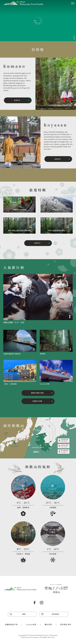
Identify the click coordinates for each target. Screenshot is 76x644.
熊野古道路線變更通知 (57, 230)
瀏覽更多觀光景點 (37, 393)
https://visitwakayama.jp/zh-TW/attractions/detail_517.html (20, 373)
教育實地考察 (66, 624)
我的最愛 (55, 614)
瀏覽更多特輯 (37, 401)
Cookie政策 (31, 624)
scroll (74, 38)
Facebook (35, 603)
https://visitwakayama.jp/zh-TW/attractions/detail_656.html (56, 373)
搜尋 (24, 614)
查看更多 (17, 100)
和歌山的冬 (57, 210)
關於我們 (48, 624)
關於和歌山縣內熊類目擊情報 (19, 230)
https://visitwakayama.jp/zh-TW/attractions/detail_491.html (56, 342)
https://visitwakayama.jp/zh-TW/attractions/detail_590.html (38, 299)
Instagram (42, 603)
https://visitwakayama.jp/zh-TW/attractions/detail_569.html (20, 342)
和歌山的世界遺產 (19, 210)
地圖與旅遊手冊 (11, 624)
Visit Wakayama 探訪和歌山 (23, 3)
